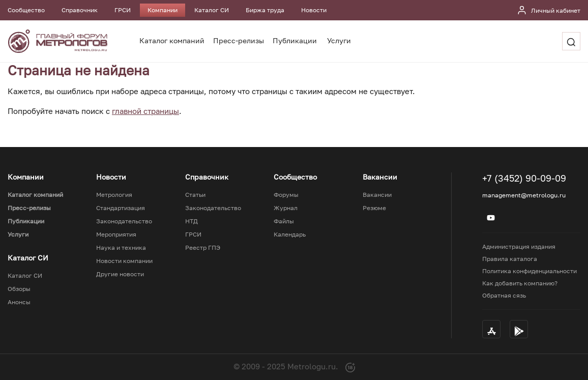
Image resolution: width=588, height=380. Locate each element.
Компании (163, 10)
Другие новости (120, 274)
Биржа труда (265, 10)
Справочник (80, 10)
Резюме (374, 208)
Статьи (195, 195)
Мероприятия (116, 235)
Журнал (286, 208)
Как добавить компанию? (520, 283)
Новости (314, 10)
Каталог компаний (172, 40)
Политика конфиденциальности (530, 271)
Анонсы (19, 302)
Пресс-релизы (239, 40)
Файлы (284, 221)
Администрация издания (519, 246)
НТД (192, 221)
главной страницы (145, 111)
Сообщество (26, 10)
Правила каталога (510, 259)
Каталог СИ (212, 10)
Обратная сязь (504, 295)
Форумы (286, 195)
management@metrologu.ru (524, 195)
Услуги (339, 40)
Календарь (290, 235)
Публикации (295, 40)
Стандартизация (121, 208)
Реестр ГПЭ (203, 248)
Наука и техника (121, 248)
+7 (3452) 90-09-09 (524, 178)
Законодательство (124, 221)
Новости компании (124, 261)
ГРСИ (123, 10)
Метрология (114, 195)
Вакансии (377, 195)
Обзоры (19, 289)
